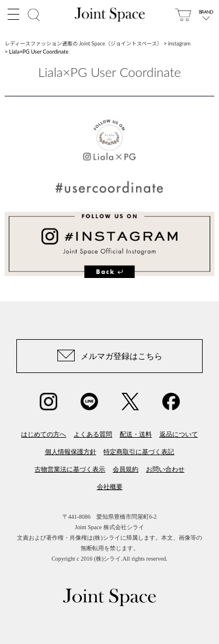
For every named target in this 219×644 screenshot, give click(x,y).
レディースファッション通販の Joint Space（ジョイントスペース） (84, 43)
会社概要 (110, 487)
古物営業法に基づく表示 (70, 469)
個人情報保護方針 (71, 452)
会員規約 (126, 469)
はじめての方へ (44, 434)
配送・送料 (136, 434)
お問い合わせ (165, 469)
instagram (180, 43)
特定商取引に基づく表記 (139, 452)
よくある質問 (93, 434)
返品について (179, 434)
